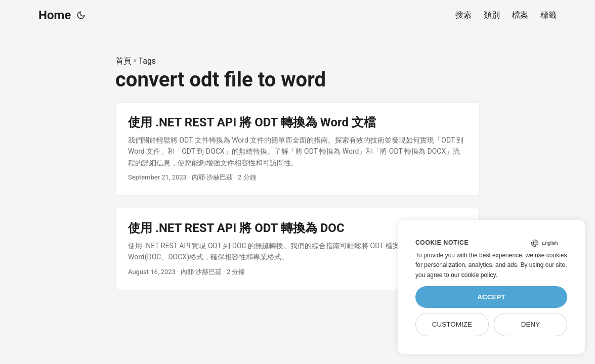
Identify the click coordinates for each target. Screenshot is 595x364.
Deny (531, 324)
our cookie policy (473, 275)
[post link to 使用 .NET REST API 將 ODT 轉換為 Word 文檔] (297, 149)
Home (55, 15)
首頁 (123, 61)
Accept (491, 297)
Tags (147, 61)
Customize (452, 324)
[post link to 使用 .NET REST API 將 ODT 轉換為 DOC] (297, 249)
